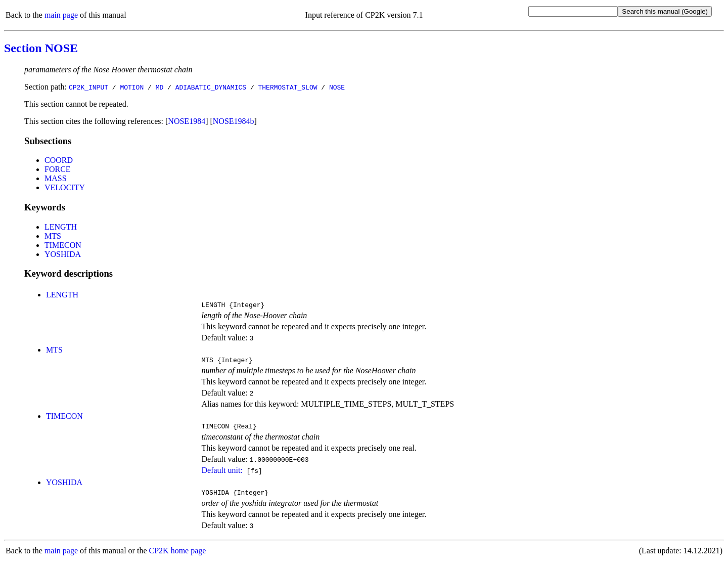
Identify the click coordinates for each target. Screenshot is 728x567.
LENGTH (61, 227)
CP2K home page (178, 557)
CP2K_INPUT (88, 87)
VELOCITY (65, 187)
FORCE (58, 169)
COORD (59, 160)
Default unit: (222, 475)
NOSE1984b (234, 121)
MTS (53, 236)
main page (61, 15)
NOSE (337, 87)
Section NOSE (41, 48)
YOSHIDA (63, 254)
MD (160, 87)
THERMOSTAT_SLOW (287, 87)
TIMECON (63, 245)
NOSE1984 (187, 121)
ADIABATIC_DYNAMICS (211, 87)
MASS (56, 178)
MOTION (132, 87)
